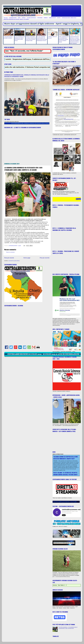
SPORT (19, 18)
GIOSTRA (59, 18)
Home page (6, 18)
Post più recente (9, 258)
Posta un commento (10, 252)
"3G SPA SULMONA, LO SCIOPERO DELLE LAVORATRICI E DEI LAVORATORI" (68, 628)
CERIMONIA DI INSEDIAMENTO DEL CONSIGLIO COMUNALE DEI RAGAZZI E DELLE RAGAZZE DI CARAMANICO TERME (39, 123)
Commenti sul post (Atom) (14, 261)
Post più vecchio (45, 258)
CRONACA (24, 18)
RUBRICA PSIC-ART (52, 18)
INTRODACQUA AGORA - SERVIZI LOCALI (69, 18)
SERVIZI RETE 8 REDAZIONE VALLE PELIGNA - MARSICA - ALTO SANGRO (16, 19)
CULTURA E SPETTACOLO (31, 18)
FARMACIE (46, 18)
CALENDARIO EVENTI (13, 18)
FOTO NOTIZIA (40, 18)
